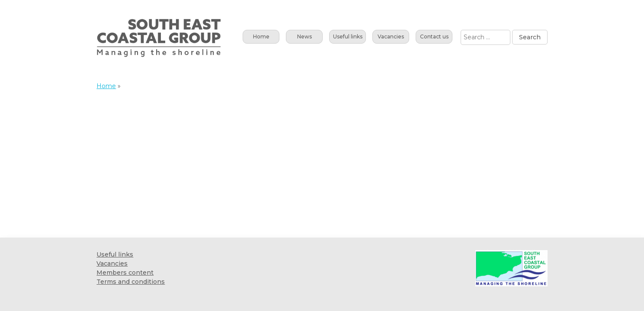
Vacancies (391, 36)
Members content (125, 273)
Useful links (348, 36)
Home (261, 36)
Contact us (434, 36)
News (304, 36)
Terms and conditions (131, 282)
